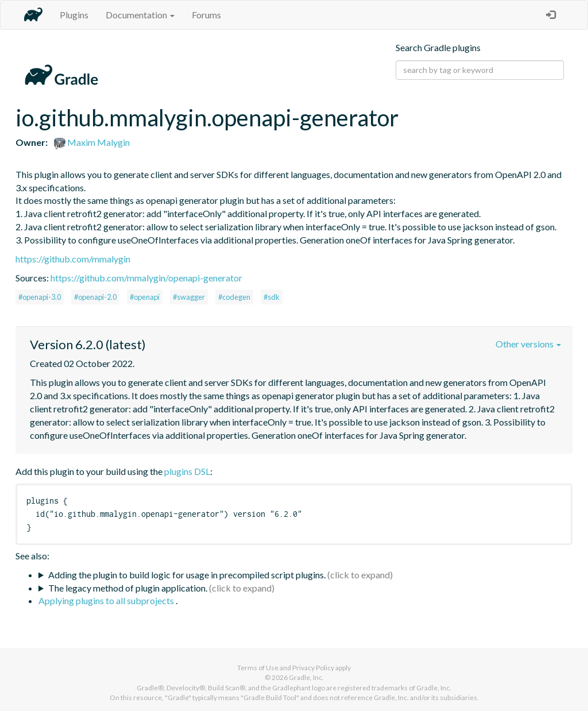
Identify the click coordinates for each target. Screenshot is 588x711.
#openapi (145, 297)
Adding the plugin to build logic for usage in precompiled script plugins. (187, 575)
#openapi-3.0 (40, 297)
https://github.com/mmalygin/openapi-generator (146, 278)
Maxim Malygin (92, 142)
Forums (206, 15)
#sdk (272, 297)
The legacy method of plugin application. (128, 588)
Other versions (528, 344)
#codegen (234, 297)
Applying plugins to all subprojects (107, 600)
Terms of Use (258, 668)
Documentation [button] (140, 15)
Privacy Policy (313, 668)
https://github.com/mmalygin (73, 259)
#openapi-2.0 (95, 297)
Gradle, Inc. (306, 677)
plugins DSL (187, 471)
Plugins (74, 15)
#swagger (189, 297)
